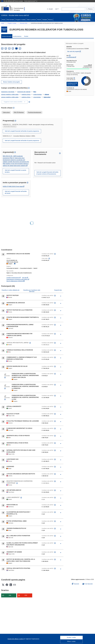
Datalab (45, 20)
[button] (57, 9)
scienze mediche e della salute (10, 94)
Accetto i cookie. (72, 637)
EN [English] (6, 49)
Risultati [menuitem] (26, 36)
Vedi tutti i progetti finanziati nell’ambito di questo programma (22, 131)
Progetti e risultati (21, 20)
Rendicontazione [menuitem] (17, 36)
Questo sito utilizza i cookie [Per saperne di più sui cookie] (15, 639)
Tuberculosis (6, 112)
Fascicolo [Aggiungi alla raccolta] (76, 584)
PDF (26, 595)
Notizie (39, 20)
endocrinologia (38, 94)
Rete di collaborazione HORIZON (16, 281)
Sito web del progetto (74, 51)
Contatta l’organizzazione (14, 278)
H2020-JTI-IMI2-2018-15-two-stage (13, 187)
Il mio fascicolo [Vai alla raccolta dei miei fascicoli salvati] (88, 584)
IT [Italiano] (16, 49)
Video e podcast (31, 20)
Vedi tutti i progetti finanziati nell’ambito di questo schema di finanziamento (47, 173)
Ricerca (50, 20)
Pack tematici (10, 20)
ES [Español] (9, 49)
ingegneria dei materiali (24, 92)
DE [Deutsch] (2, 49)
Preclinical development (35, 112)
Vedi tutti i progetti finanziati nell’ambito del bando (16, 192)
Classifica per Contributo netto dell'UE (32, 291)
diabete (47, 94)
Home (4, 20)
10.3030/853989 (71, 57)
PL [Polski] (20, 49)
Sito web (25, 278)
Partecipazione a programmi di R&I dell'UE (18, 279)
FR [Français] (13, 49)
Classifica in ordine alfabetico (10, 290)
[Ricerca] (89, 9)
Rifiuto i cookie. (72, 641)
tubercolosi (47, 97)
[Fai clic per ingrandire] (61, 296)
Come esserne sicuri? (31, 1)
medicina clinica (26, 94)
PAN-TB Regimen (19, 112)
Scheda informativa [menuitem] (7, 36)
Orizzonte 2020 (24, 23)
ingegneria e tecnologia (8, 92)
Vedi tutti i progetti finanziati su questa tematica (15, 171)
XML (10, 595)
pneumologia (37, 97)
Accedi (50, 9)
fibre (35, 92)
